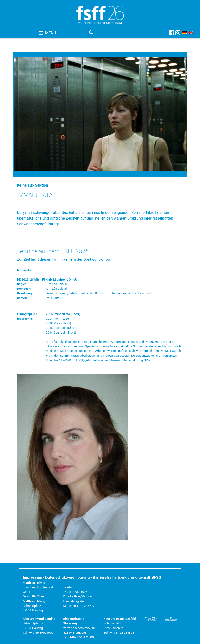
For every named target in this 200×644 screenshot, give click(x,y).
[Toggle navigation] (128, 33)
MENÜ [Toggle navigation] (48, 33)
